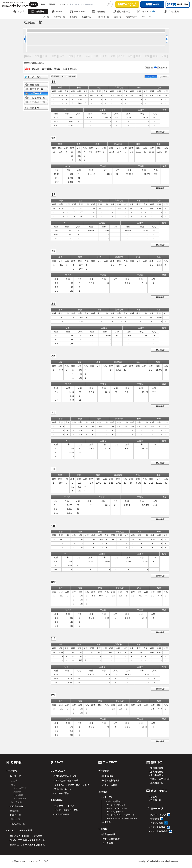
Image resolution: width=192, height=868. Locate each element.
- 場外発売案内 (156, 775)
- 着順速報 (14, 811)
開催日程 (99, 11)
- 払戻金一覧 (15, 815)
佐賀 (164, 56)
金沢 (104, 56)
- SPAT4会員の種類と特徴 (65, 780)
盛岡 (54, 56)
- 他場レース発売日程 (159, 779)
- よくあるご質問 (61, 793)
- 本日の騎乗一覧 (17, 824)
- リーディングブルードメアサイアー (121, 815)
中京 (130, 56)
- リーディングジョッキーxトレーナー (122, 818)
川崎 (96, 56)
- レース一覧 (15, 776)
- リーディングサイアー (115, 812)
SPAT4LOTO (147, 17)
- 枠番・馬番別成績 (110, 839)
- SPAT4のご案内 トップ (65, 776)
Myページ (146, 11)
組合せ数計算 (132, 17)
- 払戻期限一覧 (156, 783)
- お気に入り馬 (156, 823)
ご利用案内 (171, 11)
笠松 (113, 56)
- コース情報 (107, 843)
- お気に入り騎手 (157, 827)
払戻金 (151, 77)
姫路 (147, 56)
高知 (155, 56)
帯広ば (28, 56)
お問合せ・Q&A (19, 861)
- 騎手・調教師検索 (110, 780)
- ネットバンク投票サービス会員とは (71, 785)
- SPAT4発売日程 (61, 814)
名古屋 (121, 56)
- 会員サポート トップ (64, 806)
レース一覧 (44, 17)
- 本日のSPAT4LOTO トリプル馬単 (25, 836)
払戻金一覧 (87, 17)
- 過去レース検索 (109, 785)
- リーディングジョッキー (116, 805)
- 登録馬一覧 (155, 800)
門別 (37, 56)
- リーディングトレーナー (116, 808)
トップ (19, 11)
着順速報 (73, 17)
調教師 (52, 4)
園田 (138, 56)
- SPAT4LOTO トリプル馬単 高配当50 (27, 845)
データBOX (77, 11)
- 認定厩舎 (106, 822)
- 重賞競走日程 (156, 771)
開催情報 (38, 11)
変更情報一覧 (59, 17)
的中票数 (163, 77)
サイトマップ (34, 861)
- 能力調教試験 (108, 834)
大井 (88, 56)
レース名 (61, 4)
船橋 (79, 56)
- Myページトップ (157, 815)
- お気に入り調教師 (158, 831)
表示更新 (36, 108)
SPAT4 (57, 11)
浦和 (71, 56)
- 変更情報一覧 (16, 806)
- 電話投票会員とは (62, 789)
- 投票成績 (154, 819)
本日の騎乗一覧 (103, 17)
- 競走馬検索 (107, 776)
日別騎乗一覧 (36, 98)
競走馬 (34, 4)
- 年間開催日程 (156, 768)
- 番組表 (153, 796)
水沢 (62, 56)
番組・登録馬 (121, 11)
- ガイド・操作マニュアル (65, 810)
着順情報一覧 (36, 85)
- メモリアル (107, 797)
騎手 (43, 4)
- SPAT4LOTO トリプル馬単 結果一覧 (27, 840)
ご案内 (46, 861)
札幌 (45, 56)
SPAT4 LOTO (36, 102)
